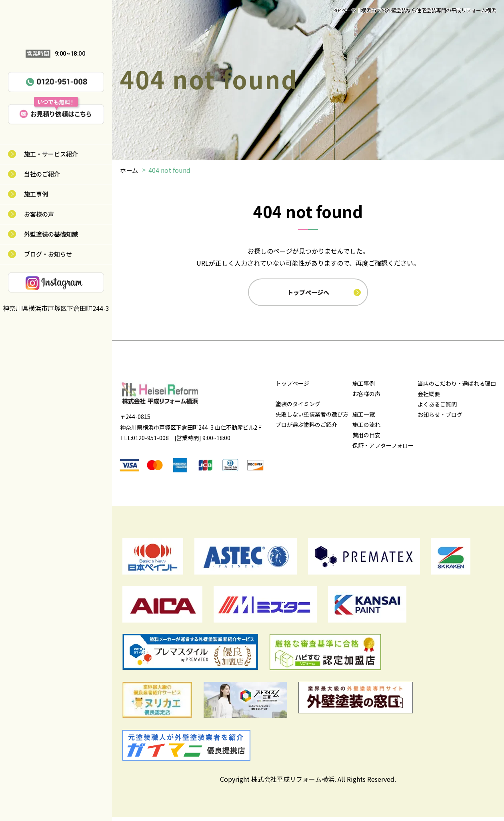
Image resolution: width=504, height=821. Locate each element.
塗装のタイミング (298, 408)
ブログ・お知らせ (48, 254)
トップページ (292, 388)
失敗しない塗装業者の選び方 (312, 419)
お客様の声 (39, 214)
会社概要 (429, 398)
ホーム (130, 170)
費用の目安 (366, 439)
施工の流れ (366, 429)
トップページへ (309, 294)
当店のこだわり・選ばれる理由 (457, 388)
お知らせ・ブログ (440, 419)
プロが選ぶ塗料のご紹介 (306, 429)
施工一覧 (364, 419)
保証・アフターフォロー (383, 450)
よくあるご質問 (437, 408)
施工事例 (36, 194)
